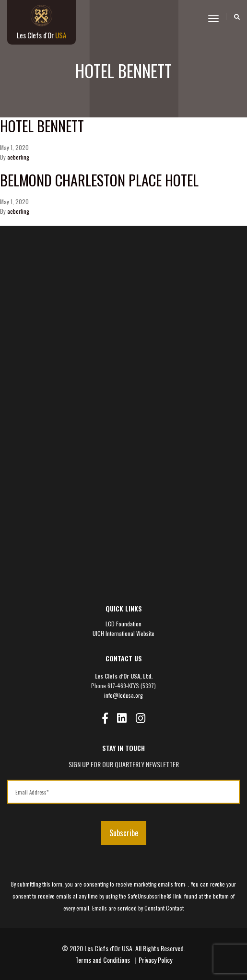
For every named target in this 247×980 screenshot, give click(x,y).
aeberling (18, 157)
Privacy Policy (155, 960)
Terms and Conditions (103, 960)
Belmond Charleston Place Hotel (99, 180)
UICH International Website (123, 633)
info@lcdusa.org (123, 695)
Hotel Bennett (42, 126)
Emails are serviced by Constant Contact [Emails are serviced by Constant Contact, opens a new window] (138, 908)
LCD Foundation (123, 624)
